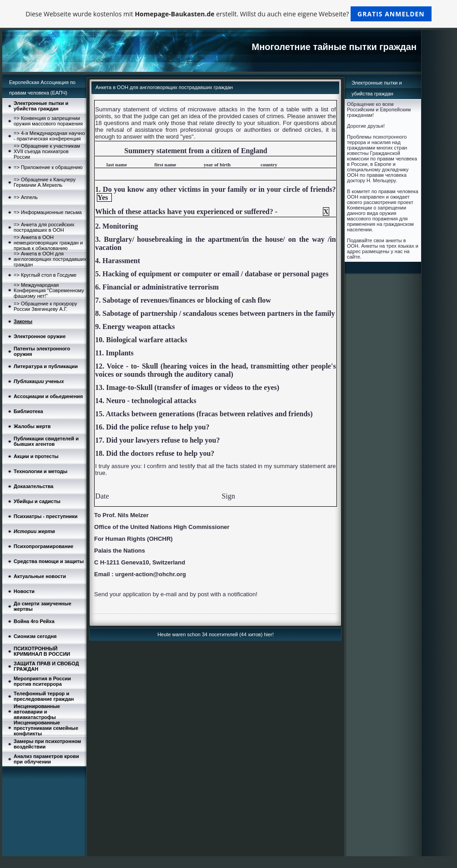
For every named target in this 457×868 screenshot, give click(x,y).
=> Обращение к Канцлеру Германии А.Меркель (45, 182)
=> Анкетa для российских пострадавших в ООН (44, 227)
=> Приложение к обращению (48, 167)
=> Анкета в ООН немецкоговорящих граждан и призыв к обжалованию (48, 243)
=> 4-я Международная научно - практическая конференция (49, 136)
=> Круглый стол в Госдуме (45, 275)
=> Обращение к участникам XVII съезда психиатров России (47, 151)
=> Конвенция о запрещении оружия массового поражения (48, 121)
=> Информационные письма (48, 212)
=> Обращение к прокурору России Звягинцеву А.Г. (45, 306)
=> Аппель (26, 197)
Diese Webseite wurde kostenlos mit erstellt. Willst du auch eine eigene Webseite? (228, 14)
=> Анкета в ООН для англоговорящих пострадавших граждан (50, 259)
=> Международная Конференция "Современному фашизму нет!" (49, 290)
